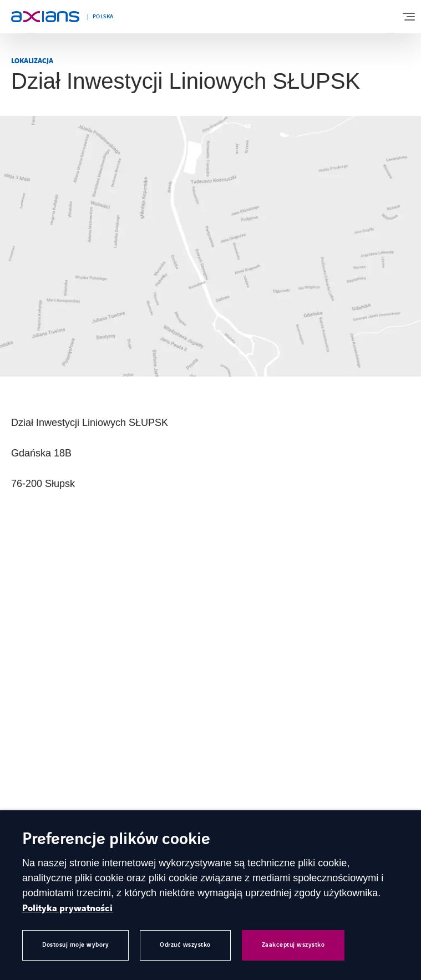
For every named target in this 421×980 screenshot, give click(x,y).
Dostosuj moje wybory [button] (75, 945)
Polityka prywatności (67, 908)
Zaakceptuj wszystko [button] (293, 945)
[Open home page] (45, 17)
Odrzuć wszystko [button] (185, 945)
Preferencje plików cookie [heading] (116, 840)
